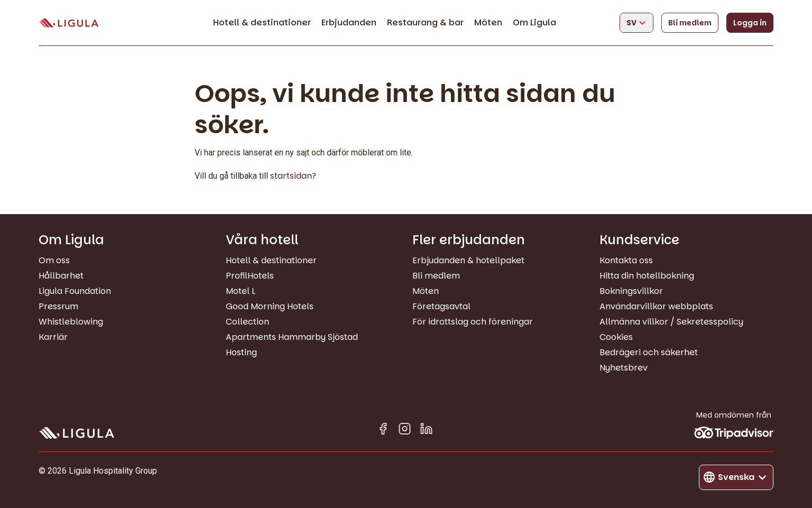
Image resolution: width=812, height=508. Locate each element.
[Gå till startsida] (69, 23)
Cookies (616, 337)
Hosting (241, 352)
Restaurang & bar (425, 22)
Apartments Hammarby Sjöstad (292, 337)
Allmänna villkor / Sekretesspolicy (671, 322)
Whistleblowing (71, 322)
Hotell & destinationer (262, 22)
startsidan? (293, 176)
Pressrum (58, 306)
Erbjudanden (349, 22)
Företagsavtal (441, 306)
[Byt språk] (636, 23)
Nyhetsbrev (624, 368)
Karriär (53, 337)
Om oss (54, 260)
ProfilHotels (250, 276)
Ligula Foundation (75, 291)
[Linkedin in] (426, 431)
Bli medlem (690, 23)
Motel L (241, 291)
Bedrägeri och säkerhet (649, 352)
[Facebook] (383, 431)
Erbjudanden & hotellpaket (468, 260)
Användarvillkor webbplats (656, 306)
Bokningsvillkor (631, 291)
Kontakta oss (626, 260)
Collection (247, 322)
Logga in (750, 23)
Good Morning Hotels (270, 306)
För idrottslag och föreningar (473, 322)
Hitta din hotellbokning (647, 276)
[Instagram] (405, 431)
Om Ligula (534, 22)
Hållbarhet (61, 276)
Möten (488, 22)
